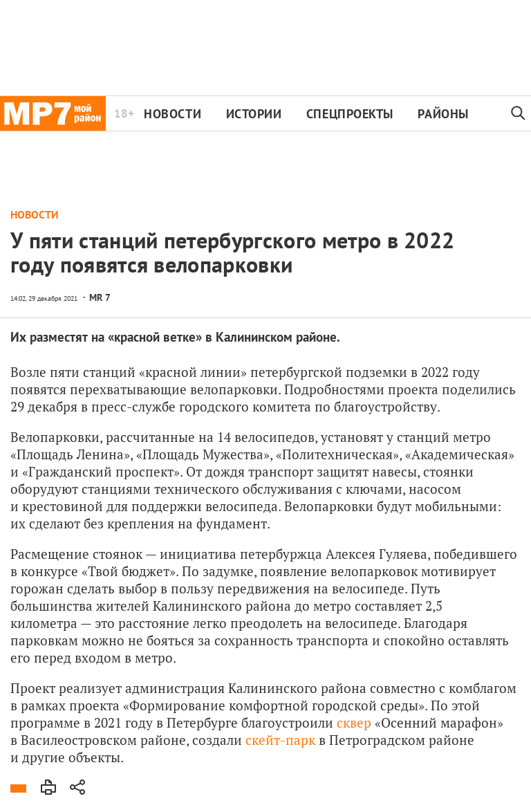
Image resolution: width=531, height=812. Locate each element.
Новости (173, 114)
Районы (443, 114)
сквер (354, 722)
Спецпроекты (350, 114)
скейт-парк (280, 740)
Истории (254, 114)
